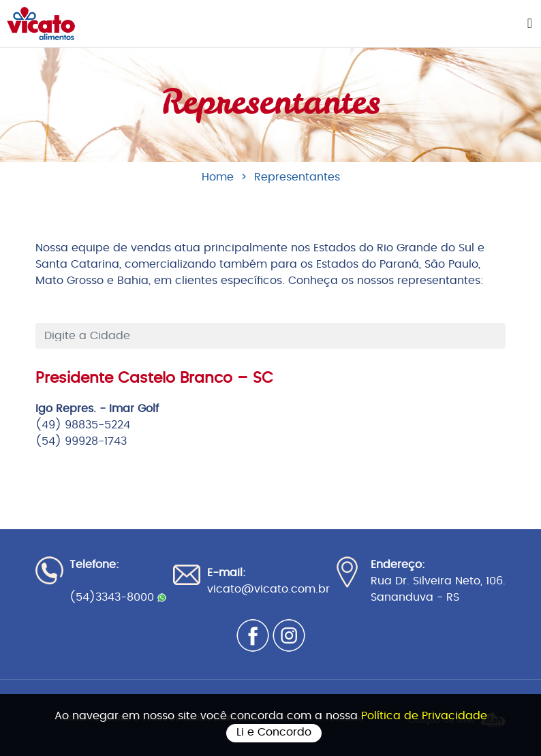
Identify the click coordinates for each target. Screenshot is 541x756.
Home (218, 177)
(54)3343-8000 (118, 597)
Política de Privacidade (424, 716)
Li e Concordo (274, 732)
